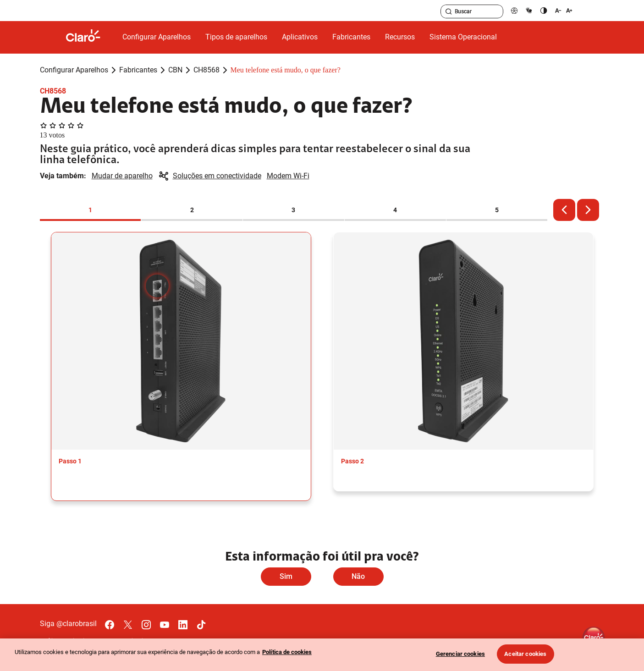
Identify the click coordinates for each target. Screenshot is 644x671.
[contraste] (544, 10)
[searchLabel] (472, 11)
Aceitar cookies (525, 654)
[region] (322, 655)
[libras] (529, 10)
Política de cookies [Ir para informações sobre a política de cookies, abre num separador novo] (287, 652)
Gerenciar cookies (460, 654)
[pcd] (514, 10)
